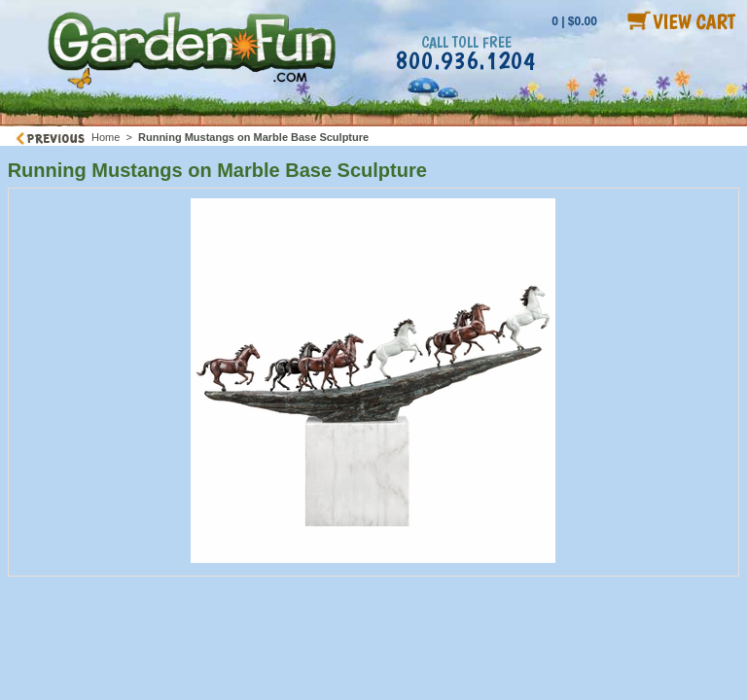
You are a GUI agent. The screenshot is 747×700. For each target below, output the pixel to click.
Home (106, 137)
